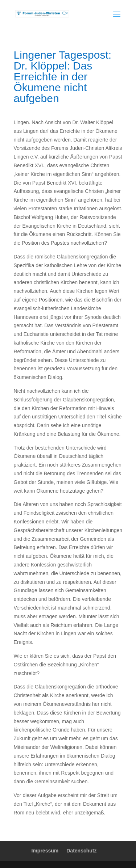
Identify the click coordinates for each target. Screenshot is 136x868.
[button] (13, 855)
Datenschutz (81, 851)
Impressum (45, 851)
